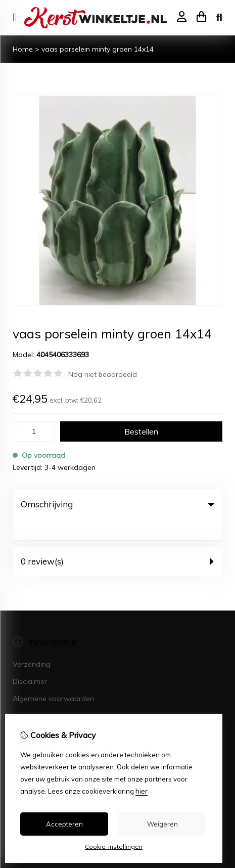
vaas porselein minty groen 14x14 (98, 49)
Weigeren (162, 824)
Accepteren (64, 824)
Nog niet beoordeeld (103, 374)
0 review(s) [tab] (117, 540)
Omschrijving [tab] (117, 504)
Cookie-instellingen (114, 847)
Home (23, 49)
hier (142, 791)
